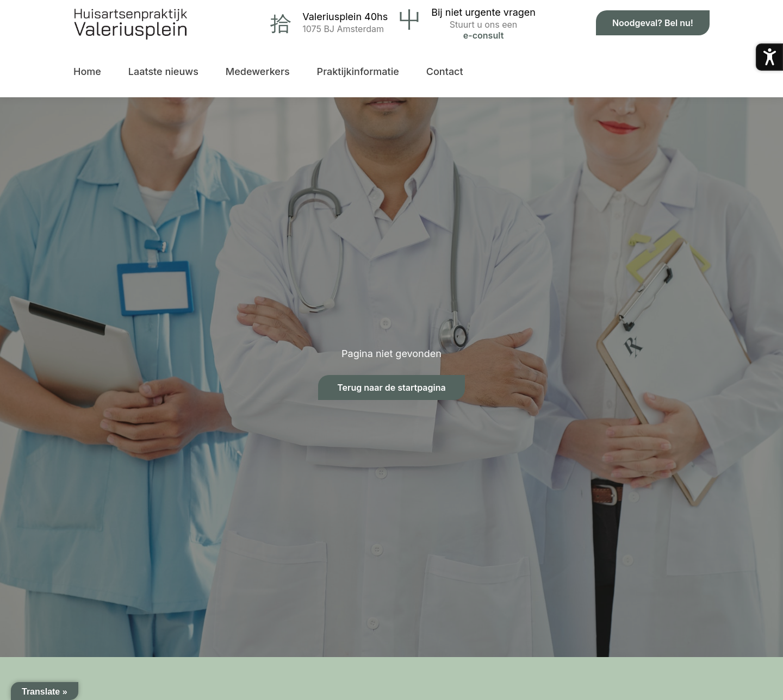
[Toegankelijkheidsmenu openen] (769, 57)
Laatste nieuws (163, 71)
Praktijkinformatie (358, 71)
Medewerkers (258, 71)
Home (87, 71)
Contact (445, 71)
